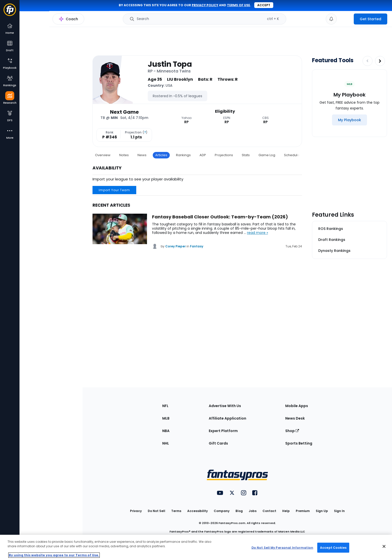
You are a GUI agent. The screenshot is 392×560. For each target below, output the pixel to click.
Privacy (136, 511)
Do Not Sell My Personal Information (282, 547)
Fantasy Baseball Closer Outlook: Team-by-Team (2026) (220, 217)
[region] (196, 547)
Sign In (339, 511)
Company (222, 511)
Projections (224, 155)
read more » (257, 233)
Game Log (267, 155)
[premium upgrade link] (345, 19)
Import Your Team (114, 190)
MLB (166, 418)
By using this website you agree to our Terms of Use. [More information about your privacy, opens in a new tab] (54, 555)
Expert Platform (223, 431)
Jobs (253, 511)
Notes (124, 155)
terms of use (238, 5)
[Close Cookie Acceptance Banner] (384, 547)
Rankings (183, 155)
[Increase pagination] (380, 61)
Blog (239, 511)
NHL (166, 443)
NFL (165, 406)
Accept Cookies (333, 547)
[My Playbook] (349, 120)
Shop (292, 431)
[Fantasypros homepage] (10, 12)
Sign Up (322, 511)
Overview (103, 155)
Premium (303, 511)
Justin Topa (170, 64)
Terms (176, 511)
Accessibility (197, 511)
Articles (161, 155)
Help (286, 511)
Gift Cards (218, 443)
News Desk (295, 418)
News (142, 155)
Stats (246, 155)
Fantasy (197, 246)
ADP (203, 155)
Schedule (292, 155)
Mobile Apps (297, 406)
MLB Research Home (45, 21)
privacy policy (205, 5)
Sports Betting (299, 443)
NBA (166, 431)
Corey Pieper (175, 246)
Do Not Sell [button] (156, 511)
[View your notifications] (331, 19)
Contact (269, 511)
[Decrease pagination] (367, 61)
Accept (264, 5)
